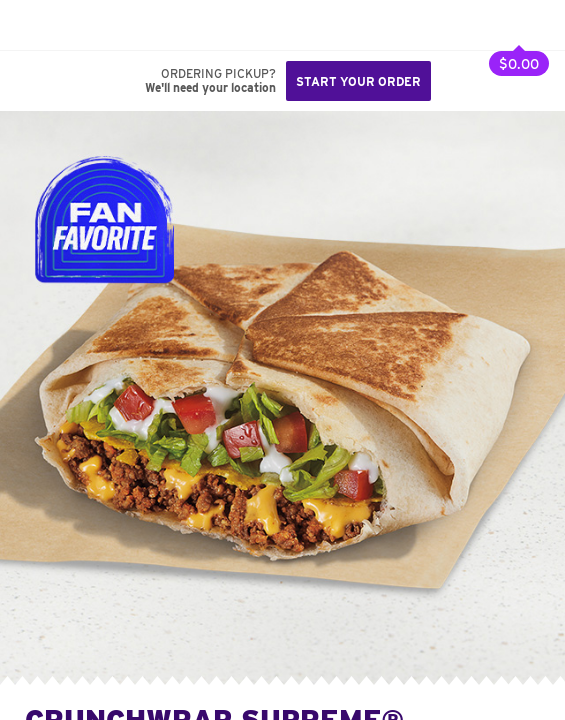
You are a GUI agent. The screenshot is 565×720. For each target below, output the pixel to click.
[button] (82, 25)
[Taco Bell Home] (35, 25)
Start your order (358, 81)
